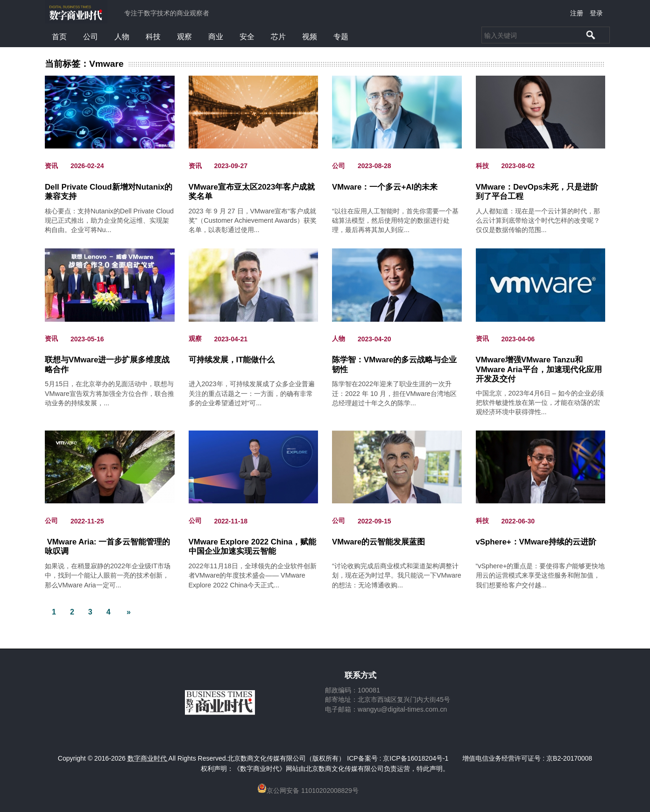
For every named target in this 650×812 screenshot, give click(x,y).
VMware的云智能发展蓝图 (378, 542)
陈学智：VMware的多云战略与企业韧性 (394, 364)
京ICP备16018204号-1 (416, 758)
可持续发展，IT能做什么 (232, 360)
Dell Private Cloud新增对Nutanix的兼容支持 (109, 192)
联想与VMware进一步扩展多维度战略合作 (107, 364)
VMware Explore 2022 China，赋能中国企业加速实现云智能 (253, 547)
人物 (122, 37)
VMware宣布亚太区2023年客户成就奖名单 (252, 192)
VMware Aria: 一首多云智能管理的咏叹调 (107, 547)
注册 (577, 13)
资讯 (51, 166)
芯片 (278, 37)
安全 (247, 37)
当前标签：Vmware (84, 64)
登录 (596, 13)
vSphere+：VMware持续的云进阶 (536, 542)
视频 (310, 37)
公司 (91, 37)
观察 (184, 37)
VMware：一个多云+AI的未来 (385, 187)
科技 (153, 37)
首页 (59, 37)
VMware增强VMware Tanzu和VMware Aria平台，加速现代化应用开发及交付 (539, 365)
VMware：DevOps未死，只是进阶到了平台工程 (537, 192)
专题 (341, 37)
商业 (216, 37)
